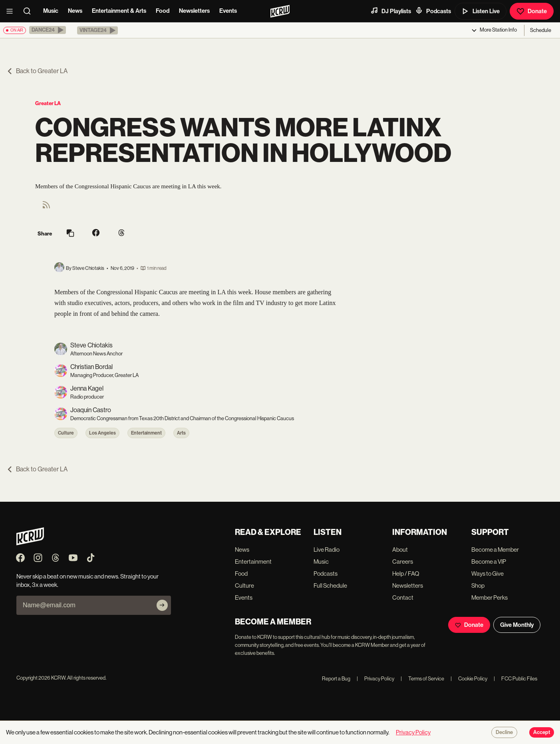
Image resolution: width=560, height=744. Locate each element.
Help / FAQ (406, 573)
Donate (532, 11)
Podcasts (433, 11)
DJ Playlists (391, 11)
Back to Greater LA (37, 71)
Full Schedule (330, 585)
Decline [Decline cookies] (504, 732)
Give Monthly (517, 625)
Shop (478, 585)
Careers (403, 561)
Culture (66, 433)
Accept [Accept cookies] (542, 732)
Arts (181, 433)
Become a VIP (489, 561)
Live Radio (327, 550)
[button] (48, 30)
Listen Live (481, 11)
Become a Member (495, 550)
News (75, 11)
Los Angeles (102, 433)
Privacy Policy (375, 679)
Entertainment (146, 433)
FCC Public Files (515, 679)
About (400, 550)
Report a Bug (336, 679)
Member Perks (490, 597)
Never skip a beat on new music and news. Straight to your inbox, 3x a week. (87, 580)
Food (163, 11)
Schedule (541, 30)
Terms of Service (422, 679)
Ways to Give (488, 573)
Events (228, 11)
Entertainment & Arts (119, 11)
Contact (403, 597)
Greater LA (48, 103)
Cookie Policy (469, 679)
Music (51, 11)
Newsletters (194, 11)
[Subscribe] (162, 605)
